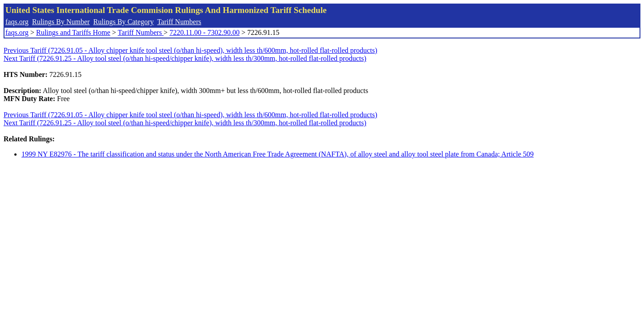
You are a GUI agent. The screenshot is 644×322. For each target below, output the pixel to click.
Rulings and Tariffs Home (73, 32)
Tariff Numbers (179, 22)
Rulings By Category (124, 22)
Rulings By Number (61, 22)
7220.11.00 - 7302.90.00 (205, 32)
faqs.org (17, 22)
